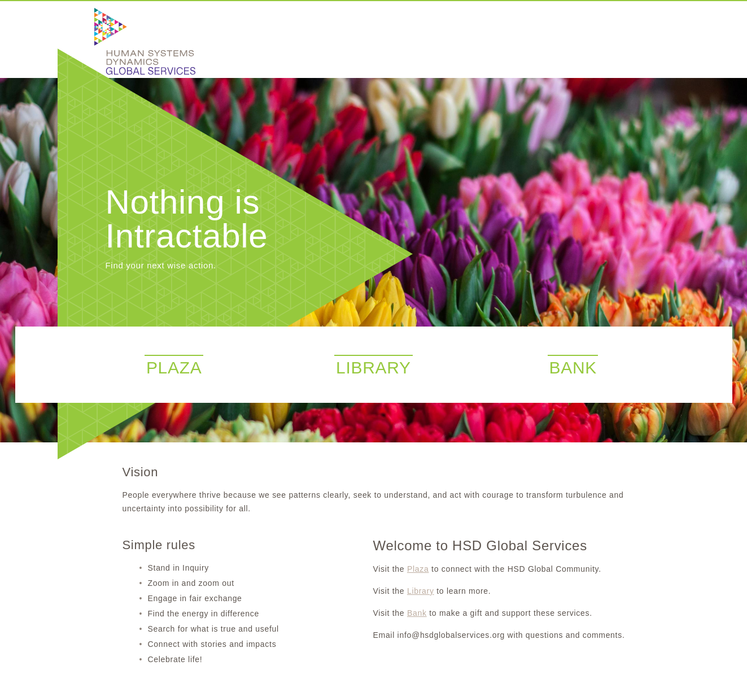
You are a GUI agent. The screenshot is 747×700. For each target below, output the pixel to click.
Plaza (418, 569)
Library (421, 591)
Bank (417, 613)
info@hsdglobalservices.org (451, 635)
